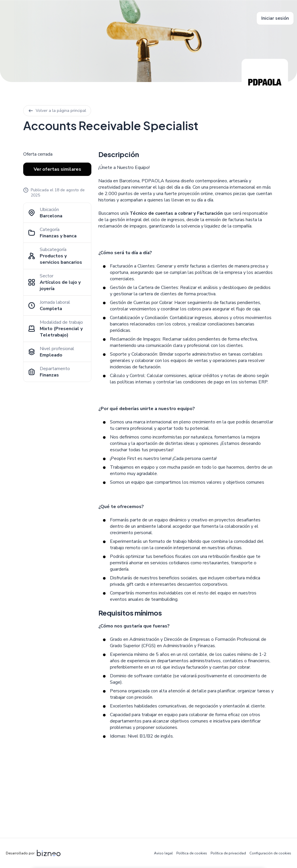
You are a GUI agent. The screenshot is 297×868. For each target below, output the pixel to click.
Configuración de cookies (270, 853)
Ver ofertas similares (57, 169)
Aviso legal (163, 853)
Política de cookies (192, 853)
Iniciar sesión (275, 18)
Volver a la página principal (57, 111)
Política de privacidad (228, 853)
